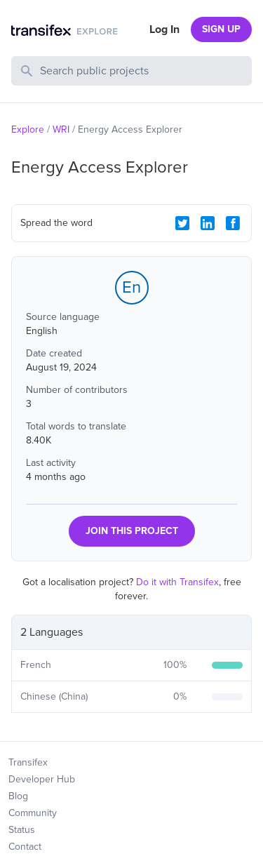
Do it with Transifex (177, 582)
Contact (25, 847)
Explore (28, 129)
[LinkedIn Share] (208, 223)
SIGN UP (221, 29)
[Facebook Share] (233, 223)
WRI (61, 129)
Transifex (28, 762)
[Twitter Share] (182, 223)
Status (22, 830)
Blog (18, 796)
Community (33, 813)
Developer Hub (42, 779)
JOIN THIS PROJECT (132, 531)
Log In (164, 29)
